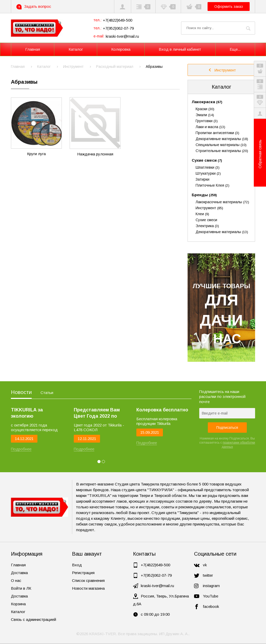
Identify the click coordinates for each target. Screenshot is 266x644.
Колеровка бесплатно (162, 410)
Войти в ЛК (21, 588)
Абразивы (24, 82)
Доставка (19, 573)
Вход (77, 565)
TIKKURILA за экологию (27, 413)
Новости (21, 392)
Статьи (47, 393)
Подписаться (227, 428)
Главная (18, 565)
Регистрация (83, 573)
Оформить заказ (229, 6)
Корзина (18, 604)
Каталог (221, 87)
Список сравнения (88, 580)
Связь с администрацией (34, 619)
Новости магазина (88, 588)
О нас (16, 580)
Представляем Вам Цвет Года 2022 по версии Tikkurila (97, 413)
